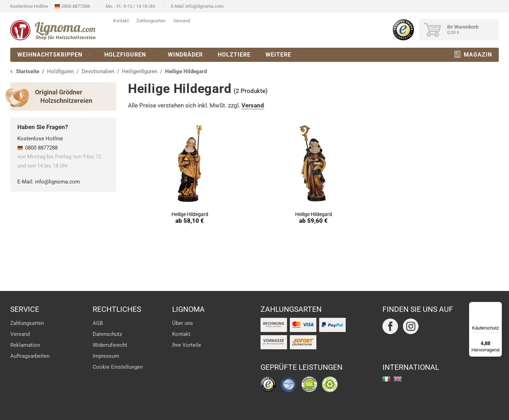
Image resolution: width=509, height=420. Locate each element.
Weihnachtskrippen (50, 55)
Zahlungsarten (151, 21)
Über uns (183, 323)
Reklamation (25, 345)
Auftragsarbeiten (30, 356)
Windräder (185, 55)
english (398, 379)
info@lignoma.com (204, 6)
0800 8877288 (76, 6)
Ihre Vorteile (187, 345)
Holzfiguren (125, 55)
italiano (386, 379)
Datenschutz (107, 334)
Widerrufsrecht (110, 345)
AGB (98, 323)
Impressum (106, 356)
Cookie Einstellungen (118, 367)
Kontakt (121, 21)
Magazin (478, 55)
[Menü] (498, 306)
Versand (182, 21)
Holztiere (234, 55)
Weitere (278, 55)
